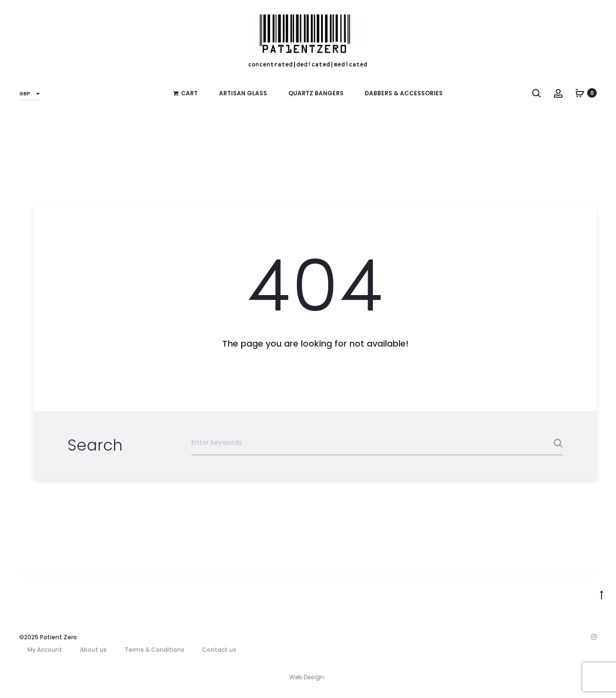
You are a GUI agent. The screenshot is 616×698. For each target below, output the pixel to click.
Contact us (219, 650)
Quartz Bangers (316, 93)
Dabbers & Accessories (404, 93)
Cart (186, 93)
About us (93, 650)
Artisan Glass (243, 93)
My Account (45, 650)
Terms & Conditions (154, 650)
